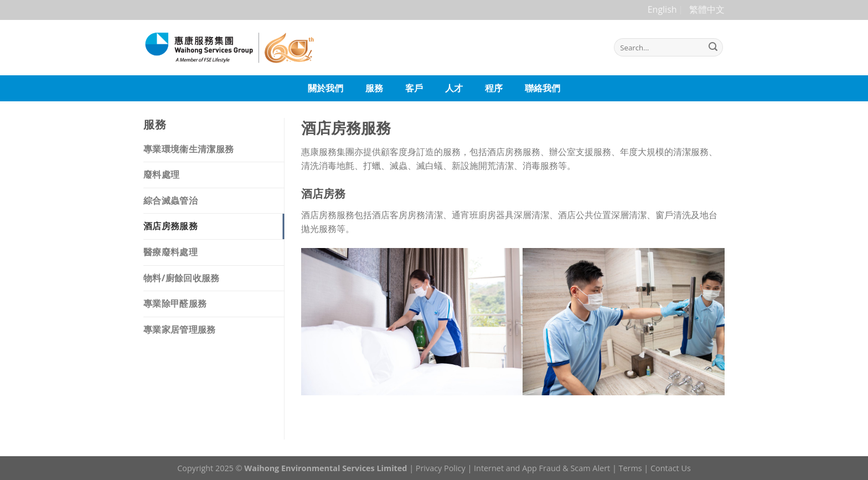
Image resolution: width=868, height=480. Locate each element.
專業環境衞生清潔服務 (188, 149)
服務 (374, 88)
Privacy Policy (441, 468)
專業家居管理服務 (180, 329)
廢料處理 (161, 174)
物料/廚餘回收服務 (182, 278)
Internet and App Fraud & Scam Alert (542, 468)
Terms (631, 468)
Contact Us (671, 468)
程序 (494, 88)
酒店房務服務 (170, 226)
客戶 (414, 88)
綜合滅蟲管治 (170, 200)
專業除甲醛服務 (175, 303)
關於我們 (325, 88)
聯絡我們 (542, 88)
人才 (454, 88)
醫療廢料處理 (170, 252)
